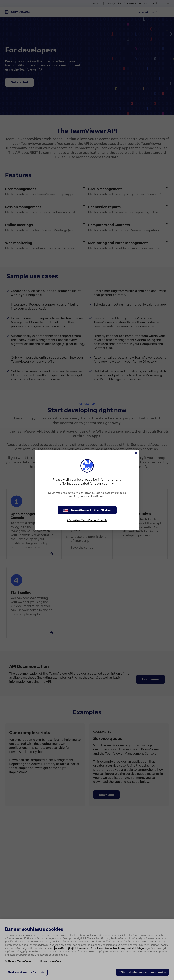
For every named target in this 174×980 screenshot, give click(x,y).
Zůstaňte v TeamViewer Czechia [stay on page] (87, 520)
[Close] (136, 453)
